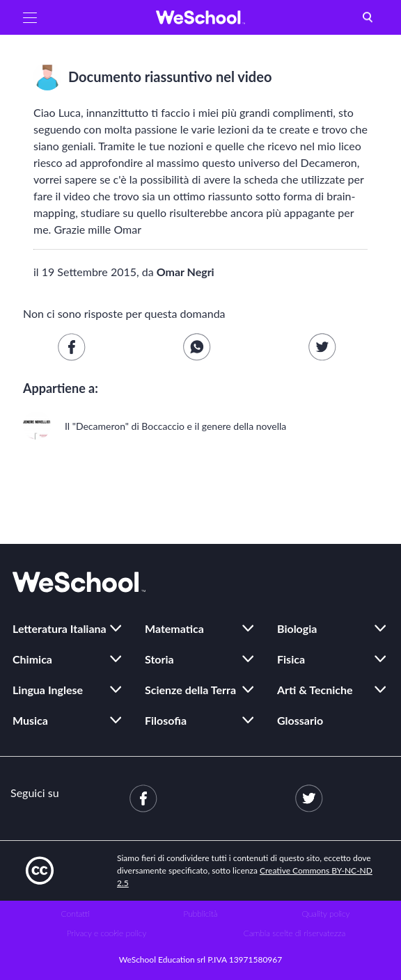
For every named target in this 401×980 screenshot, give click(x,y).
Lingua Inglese (48, 690)
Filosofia (166, 720)
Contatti (76, 914)
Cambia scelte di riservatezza (294, 933)
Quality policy (325, 914)
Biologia (297, 628)
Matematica (174, 628)
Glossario (300, 720)
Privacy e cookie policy (107, 933)
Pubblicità (201, 914)
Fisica (291, 659)
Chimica (32, 659)
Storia (159, 659)
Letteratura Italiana (60, 628)
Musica (30, 720)
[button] (30, 17)
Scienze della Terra (190, 690)
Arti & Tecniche (315, 690)
